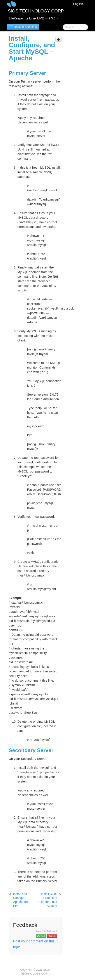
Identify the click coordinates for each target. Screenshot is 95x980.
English (79, 4)
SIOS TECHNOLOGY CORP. (36, 11)
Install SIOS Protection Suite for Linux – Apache (47, 900)
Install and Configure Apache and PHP (21, 900)
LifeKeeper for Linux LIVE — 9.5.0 (33, 18)
